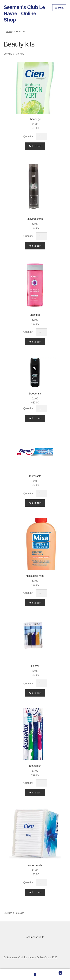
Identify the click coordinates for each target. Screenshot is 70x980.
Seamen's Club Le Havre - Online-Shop (24, 13)
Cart (55, 972)
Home (9, 31)
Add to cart (35, 146)
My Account (12, 975)
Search (35, 975)
